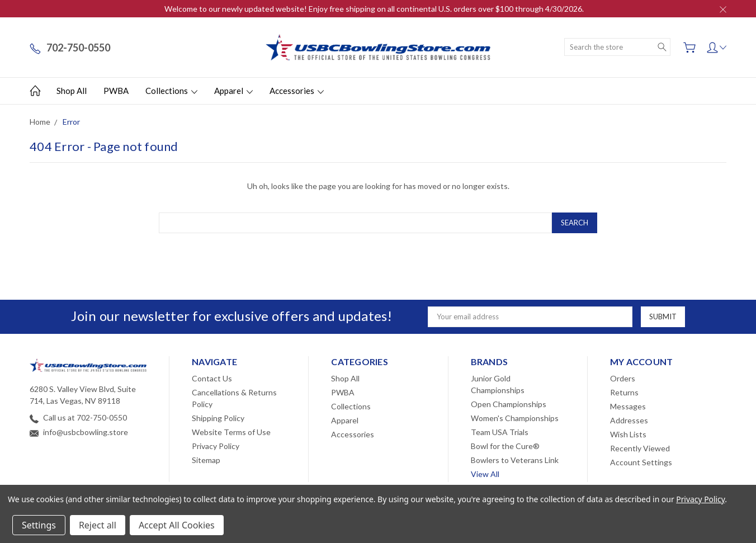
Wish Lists (628, 434)
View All (485, 474)
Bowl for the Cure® (505, 446)
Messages (628, 406)
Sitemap (206, 460)
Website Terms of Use (231, 432)
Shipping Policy (218, 418)
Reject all (98, 525)
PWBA (116, 91)
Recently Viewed (640, 448)
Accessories (297, 91)
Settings (39, 525)
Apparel (233, 91)
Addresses (629, 420)
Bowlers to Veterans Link (515, 460)
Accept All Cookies (177, 525)
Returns (624, 392)
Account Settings (641, 462)
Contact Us (212, 378)
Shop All (72, 91)
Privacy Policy (216, 446)
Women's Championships (515, 418)
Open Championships (509, 404)
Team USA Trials (500, 432)
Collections (171, 91)
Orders (623, 378)
